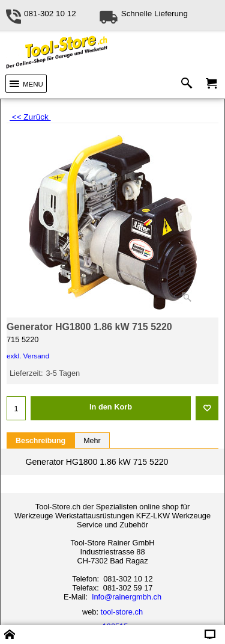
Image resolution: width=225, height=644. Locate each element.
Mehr (92, 441)
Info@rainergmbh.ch (127, 597)
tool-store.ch (122, 612)
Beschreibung (40, 441)
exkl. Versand (28, 356)
